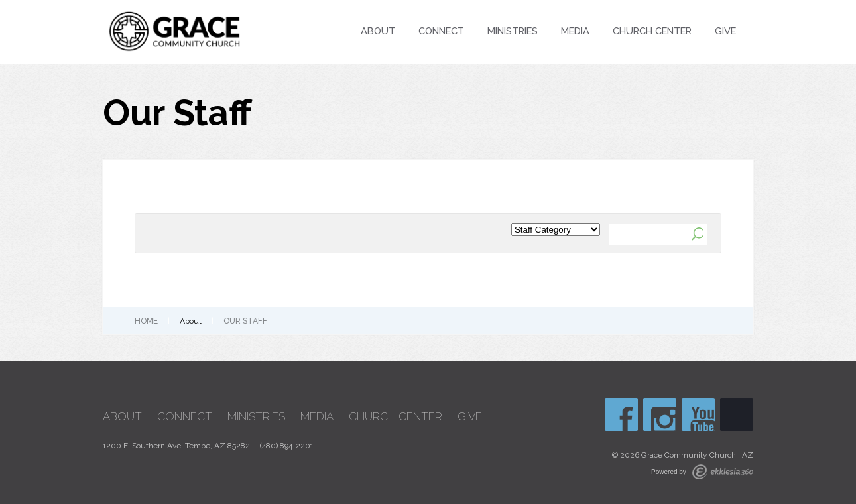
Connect (441, 31)
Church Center (652, 31)
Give (725, 31)
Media (575, 31)
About (378, 31)
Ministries (513, 31)
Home (146, 321)
